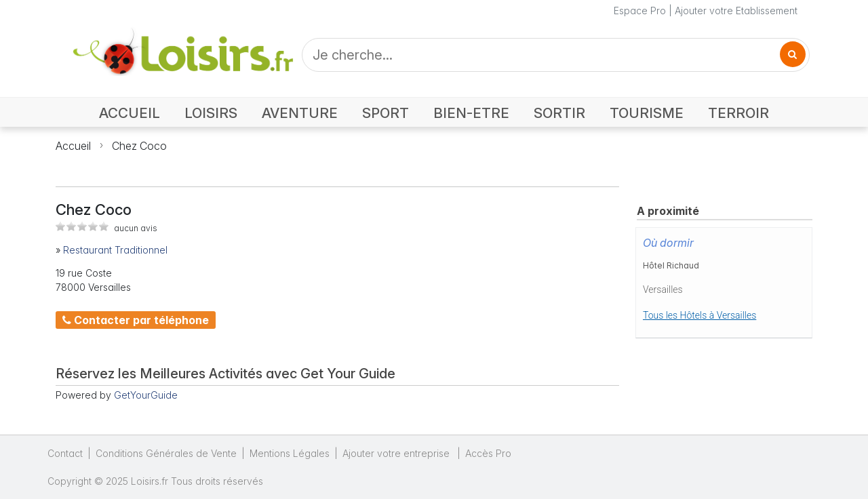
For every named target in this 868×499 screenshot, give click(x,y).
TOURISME (647, 113)
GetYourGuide (146, 395)
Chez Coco (139, 146)
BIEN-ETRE (471, 113)
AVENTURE (300, 113)
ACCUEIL (130, 113)
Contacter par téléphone (136, 320)
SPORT (386, 113)
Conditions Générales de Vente (166, 453)
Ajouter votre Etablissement (736, 11)
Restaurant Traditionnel (115, 250)
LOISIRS (211, 113)
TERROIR (738, 113)
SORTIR (559, 113)
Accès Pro (488, 453)
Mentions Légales (290, 453)
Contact (65, 453)
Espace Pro (640, 11)
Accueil (73, 146)
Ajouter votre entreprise (397, 453)
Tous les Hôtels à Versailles (699, 315)
